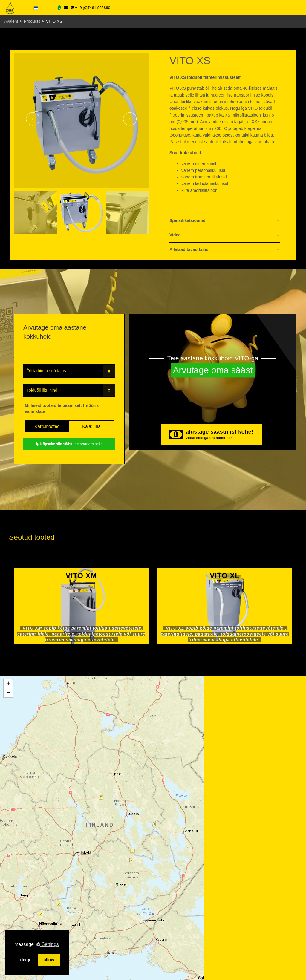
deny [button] (25, 960)
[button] (8, 684)
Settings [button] (48, 944)
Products (32, 21)
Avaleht (11, 21)
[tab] (225, 221)
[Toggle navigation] (296, 8)
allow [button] (49, 960)
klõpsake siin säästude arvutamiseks (69, 444)
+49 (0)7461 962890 (91, 8)
